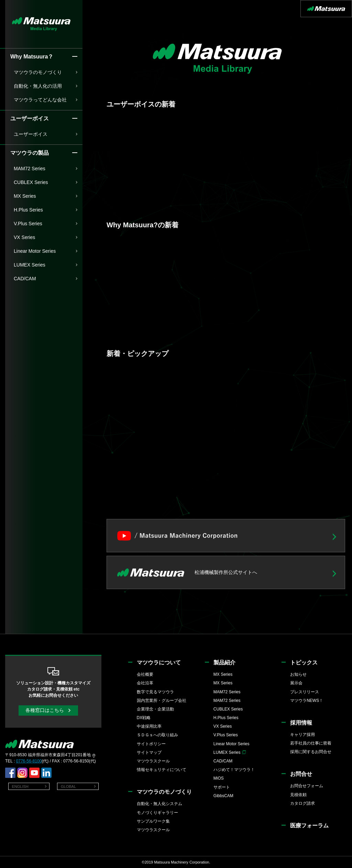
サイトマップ (149, 752)
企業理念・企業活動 (155, 709)
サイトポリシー (151, 744)
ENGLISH (20, 786)
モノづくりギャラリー (157, 813)
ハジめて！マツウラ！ (234, 770)
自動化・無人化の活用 (38, 86)
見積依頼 (298, 795)
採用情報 (301, 723)
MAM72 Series (30, 169)
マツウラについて (159, 663)
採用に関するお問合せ (311, 752)
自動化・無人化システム (159, 804)
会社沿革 (145, 683)
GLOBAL (68, 786)
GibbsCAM (223, 796)
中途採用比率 (149, 726)
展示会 (296, 683)
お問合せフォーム (307, 786)
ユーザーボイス (31, 134)
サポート (222, 787)
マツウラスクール (153, 761)
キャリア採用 (302, 735)
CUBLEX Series (31, 182)
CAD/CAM (25, 279)
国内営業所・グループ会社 (162, 701)
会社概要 (145, 674)
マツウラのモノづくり (38, 72)
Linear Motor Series (35, 251)
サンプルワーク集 (153, 821)
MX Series (25, 196)
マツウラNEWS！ (307, 701)
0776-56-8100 (29, 761)
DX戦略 (144, 718)
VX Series (24, 237)
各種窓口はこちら (45, 710)
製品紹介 (224, 663)
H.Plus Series (28, 210)
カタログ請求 (302, 803)
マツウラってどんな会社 (40, 100)
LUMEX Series (30, 265)
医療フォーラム (309, 826)
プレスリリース (305, 692)
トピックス (304, 663)
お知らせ (298, 674)
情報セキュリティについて (162, 770)
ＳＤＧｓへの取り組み (157, 735)
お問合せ (301, 774)
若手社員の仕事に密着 (311, 743)
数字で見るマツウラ (155, 692)
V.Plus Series (28, 224)
